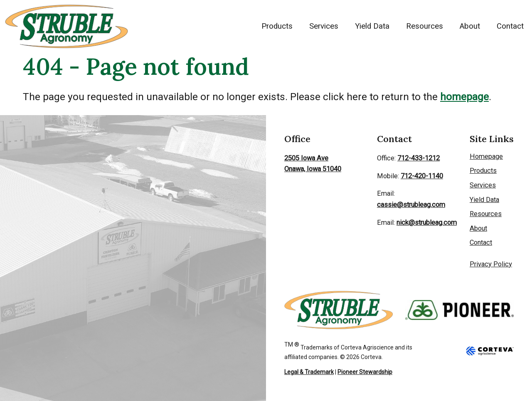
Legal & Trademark (309, 372)
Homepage (486, 156)
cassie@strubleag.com (411, 205)
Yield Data (372, 26)
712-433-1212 (419, 158)
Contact (510, 26)
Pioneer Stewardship (365, 372)
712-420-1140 (422, 176)
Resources (425, 26)
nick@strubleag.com (427, 223)
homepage (464, 97)
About (470, 26)
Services (324, 26)
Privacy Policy (491, 264)
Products (277, 26)
